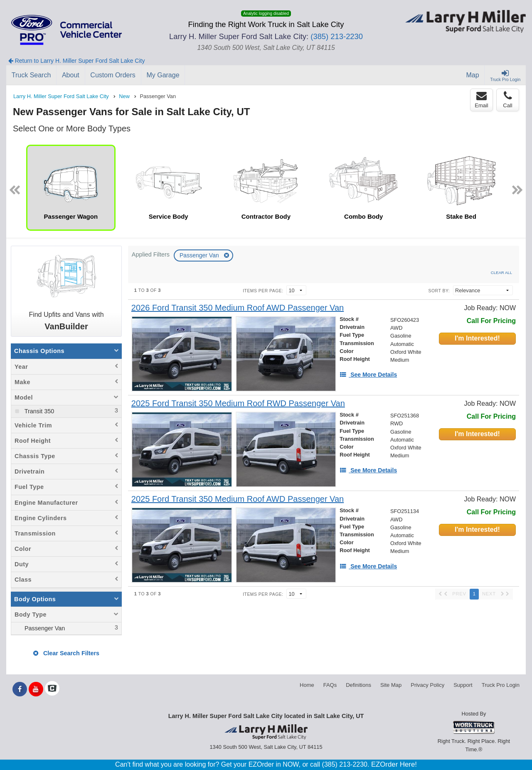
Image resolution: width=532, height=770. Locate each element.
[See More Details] (368, 375)
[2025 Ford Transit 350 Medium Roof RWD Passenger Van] (238, 404)
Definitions (358, 685)
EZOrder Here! (394, 764)
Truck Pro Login (501, 685)
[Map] (473, 75)
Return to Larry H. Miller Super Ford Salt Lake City (77, 61)
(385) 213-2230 (337, 36)
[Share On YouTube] (36, 689)
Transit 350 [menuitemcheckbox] (38, 411)
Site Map (391, 685)
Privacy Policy (427, 685)
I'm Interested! (477, 338)
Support (463, 685)
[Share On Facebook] (20, 689)
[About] (71, 75)
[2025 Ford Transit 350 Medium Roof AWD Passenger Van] (238, 499)
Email (482, 100)
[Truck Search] (31, 75)
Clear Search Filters (66, 653)
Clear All (501, 273)
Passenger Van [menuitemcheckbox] (44, 628)
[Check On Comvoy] (52, 689)
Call (507, 100)
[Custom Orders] (113, 75)
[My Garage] (163, 75)
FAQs (330, 685)
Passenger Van (200, 255)
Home (307, 685)
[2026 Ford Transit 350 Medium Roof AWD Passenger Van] (238, 308)
